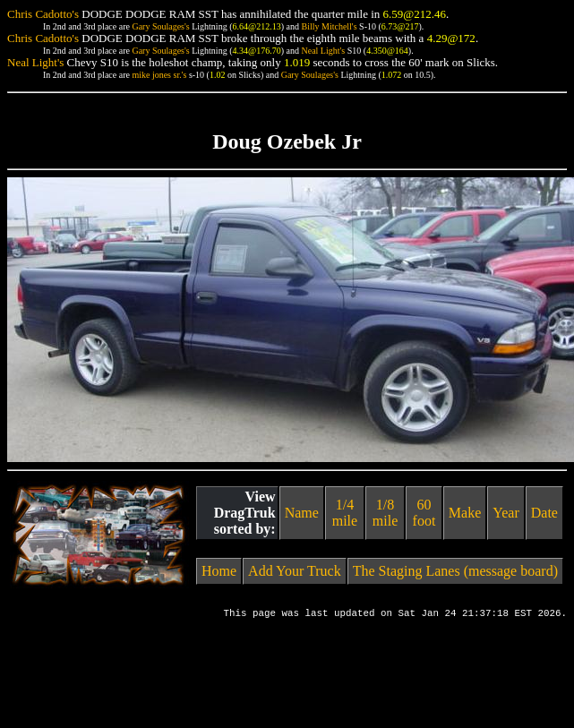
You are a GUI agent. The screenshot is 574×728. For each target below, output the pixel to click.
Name (302, 513)
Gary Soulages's (160, 26)
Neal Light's (323, 51)
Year (505, 513)
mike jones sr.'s (159, 75)
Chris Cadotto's (43, 14)
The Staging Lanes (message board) (455, 571)
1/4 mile (345, 513)
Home (219, 571)
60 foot (424, 513)
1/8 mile (385, 513)
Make (465, 513)
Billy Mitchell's (329, 26)
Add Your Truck (295, 571)
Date (544, 513)
